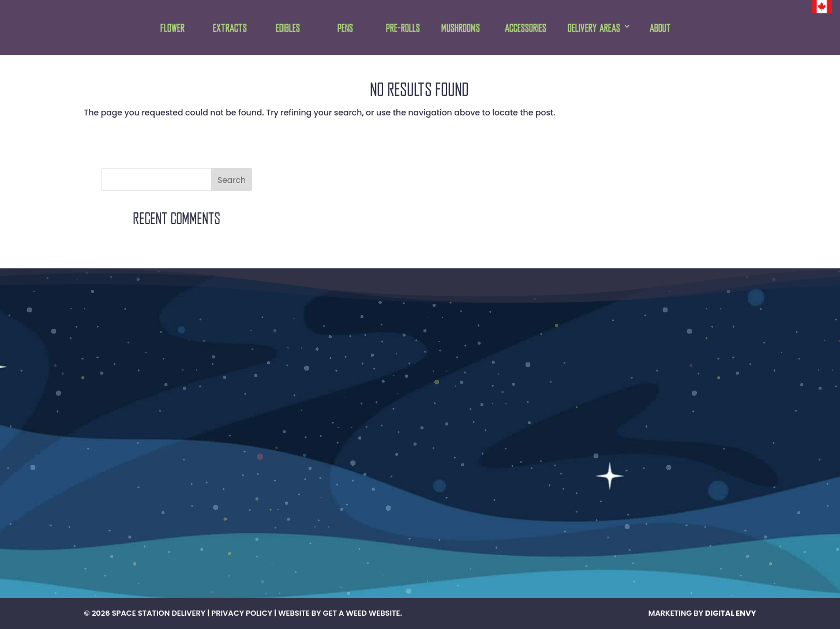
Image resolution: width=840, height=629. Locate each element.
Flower (172, 29)
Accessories (526, 29)
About (660, 29)
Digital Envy (730, 613)
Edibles (288, 29)
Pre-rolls (403, 29)
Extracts (230, 29)
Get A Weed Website (362, 613)
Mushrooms (461, 29)
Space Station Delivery (159, 613)
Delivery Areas (594, 29)
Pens (345, 29)
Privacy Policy (242, 613)
